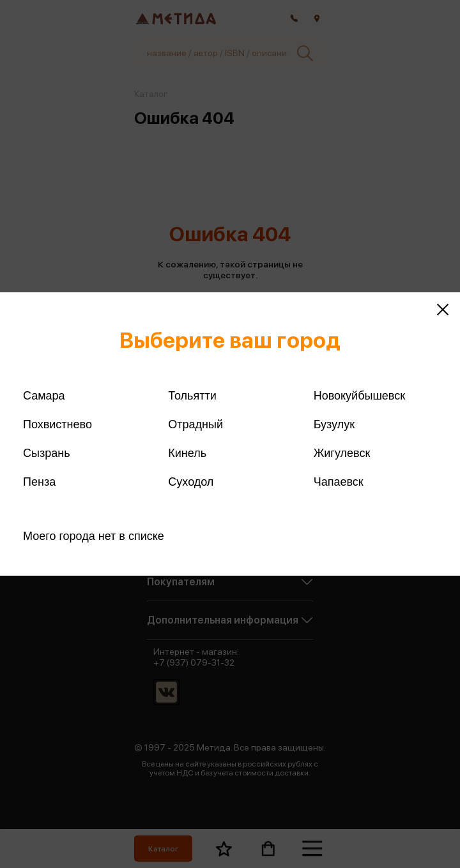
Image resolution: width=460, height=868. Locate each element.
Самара (44, 396)
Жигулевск (342, 453)
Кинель (187, 453)
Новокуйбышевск (359, 396)
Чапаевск (339, 482)
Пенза (39, 482)
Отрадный (195, 424)
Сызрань (47, 453)
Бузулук (334, 424)
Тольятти (192, 396)
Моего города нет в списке (94, 536)
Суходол (191, 482)
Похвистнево (57, 424)
